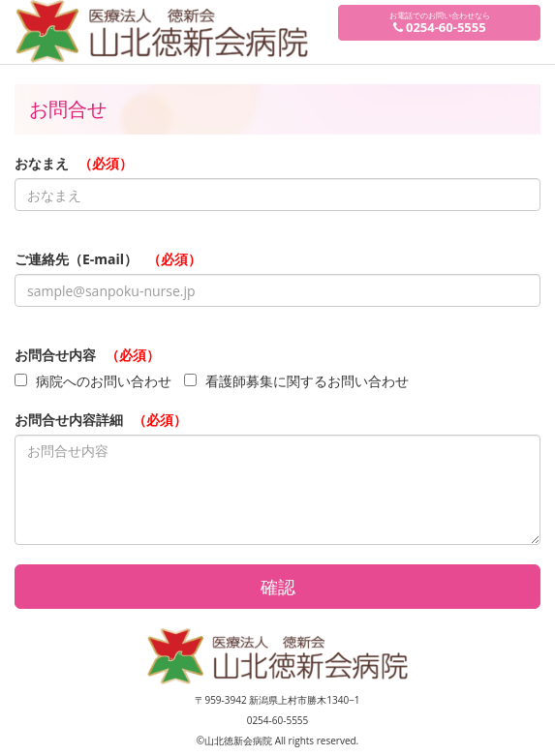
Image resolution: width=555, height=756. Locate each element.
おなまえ (74, 163)
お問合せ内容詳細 (101, 420)
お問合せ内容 (87, 355)
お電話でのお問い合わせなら (440, 23)
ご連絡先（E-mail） (108, 259)
